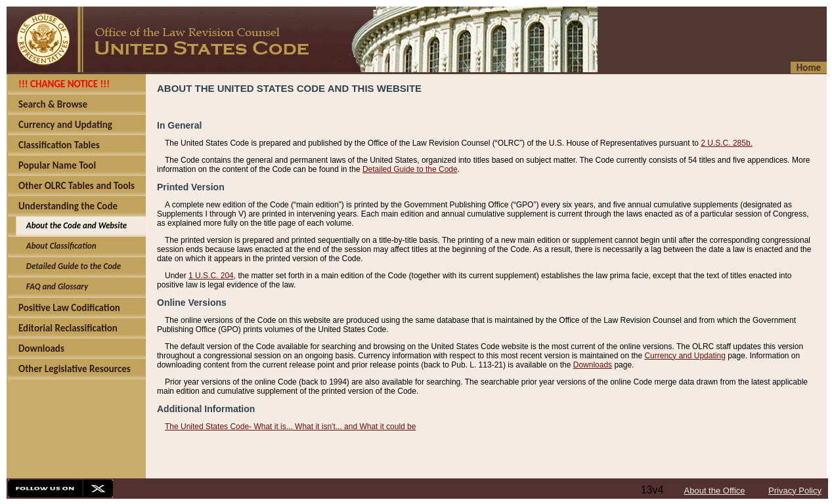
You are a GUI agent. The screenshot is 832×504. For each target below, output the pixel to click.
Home (809, 68)
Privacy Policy (795, 491)
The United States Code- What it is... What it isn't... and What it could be (290, 427)
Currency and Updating (685, 356)
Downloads (593, 365)
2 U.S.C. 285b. (727, 143)
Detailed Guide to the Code (410, 169)
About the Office (715, 491)
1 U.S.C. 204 (211, 276)
